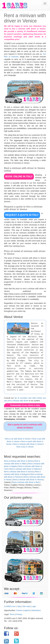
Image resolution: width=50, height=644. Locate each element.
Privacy (19, 614)
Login (34, 606)
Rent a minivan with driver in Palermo (25, 469)
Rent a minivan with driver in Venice (28, 444)
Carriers (19, 610)
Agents (27, 610)
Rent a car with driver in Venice (18, 439)
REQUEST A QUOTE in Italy (22, 215)
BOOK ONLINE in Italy (19, 177)
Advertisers (36, 610)
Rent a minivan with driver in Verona (28, 480)
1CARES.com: (10, 606)
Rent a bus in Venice (25, 447)
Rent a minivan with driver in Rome (18, 461)
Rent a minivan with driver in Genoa (19, 472)
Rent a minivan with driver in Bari (26, 482)
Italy (19, 606)
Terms (12, 614)
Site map (26, 606)
